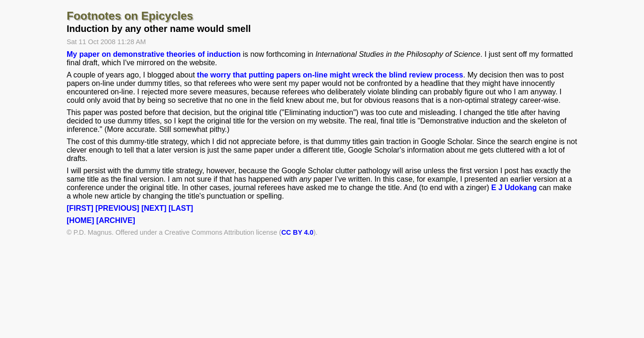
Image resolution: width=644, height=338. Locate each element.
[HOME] (80, 220)
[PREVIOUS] (117, 208)
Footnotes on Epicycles (130, 16)
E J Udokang (514, 188)
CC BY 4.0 (297, 232)
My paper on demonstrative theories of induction (154, 54)
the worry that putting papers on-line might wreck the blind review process (330, 75)
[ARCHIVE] (116, 220)
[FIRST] (80, 208)
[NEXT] (154, 208)
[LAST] (181, 208)
